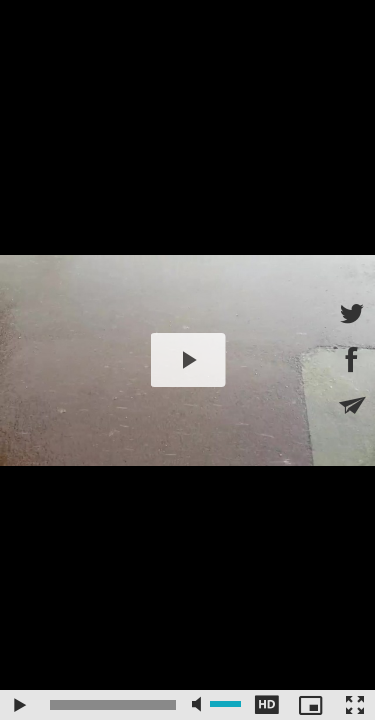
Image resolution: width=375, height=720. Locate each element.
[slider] (113, 705)
